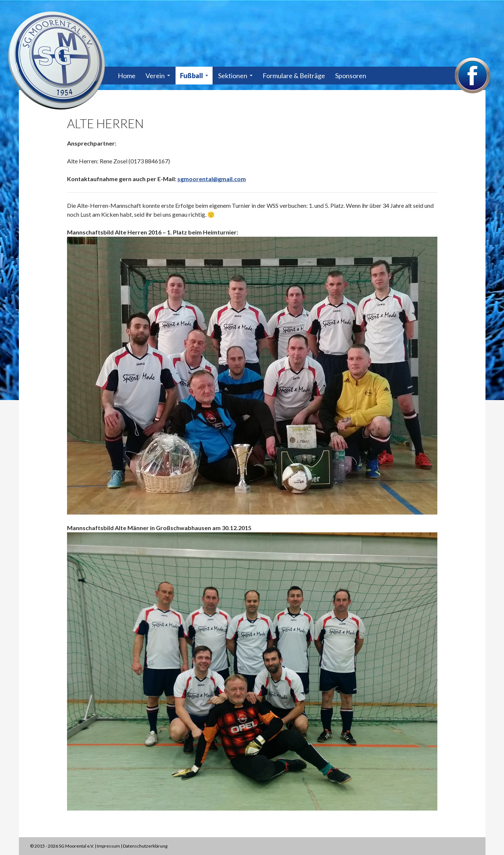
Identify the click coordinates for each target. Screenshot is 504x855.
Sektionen (233, 76)
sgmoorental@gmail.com (212, 179)
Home (127, 76)
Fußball (191, 76)
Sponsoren (351, 76)
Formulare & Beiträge (294, 76)
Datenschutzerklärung (145, 846)
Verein (155, 76)
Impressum (109, 846)
